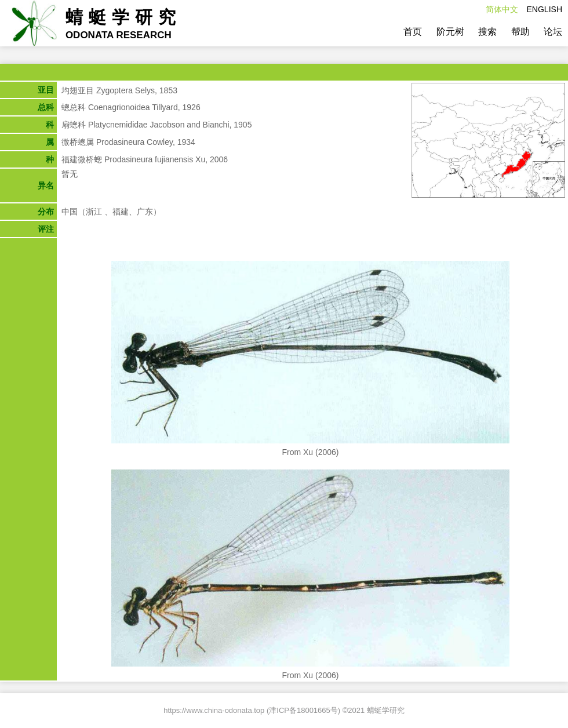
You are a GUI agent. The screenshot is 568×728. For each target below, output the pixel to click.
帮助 (520, 32)
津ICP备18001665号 (303, 710)
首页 (413, 32)
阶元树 (450, 32)
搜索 (487, 32)
